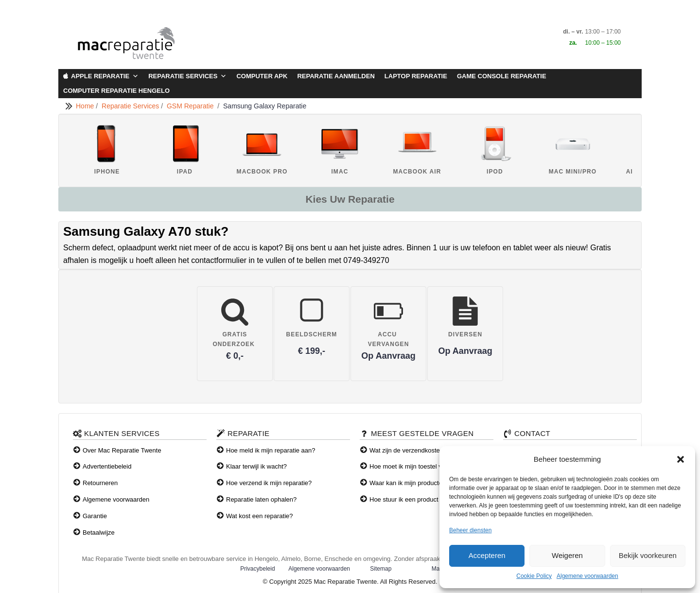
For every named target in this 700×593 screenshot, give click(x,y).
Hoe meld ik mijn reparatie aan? (271, 450)
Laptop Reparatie (416, 76)
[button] (681, 459)
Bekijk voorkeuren (648, 555)
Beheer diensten (470, 530)
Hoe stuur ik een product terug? (414, 499)
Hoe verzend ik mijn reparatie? (269, 483)
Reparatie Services (187, 76)
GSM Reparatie (192, 106)
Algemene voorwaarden (587, 576)
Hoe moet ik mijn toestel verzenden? (420, 466)
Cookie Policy (534, 576)
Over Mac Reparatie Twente (122, 450)
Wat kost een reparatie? (260, 516)
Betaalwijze (99, 532)
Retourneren (100, 483)
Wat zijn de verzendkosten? (408, 450)
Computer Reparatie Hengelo (116, 91)
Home (86, 106)
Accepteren (487, 555)
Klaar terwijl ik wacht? (256, 466)
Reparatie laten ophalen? (261, 499)
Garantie (95, 516)
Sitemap (381, 569)
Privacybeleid (257, 569)
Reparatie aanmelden (336, 76)
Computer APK (262, 76)
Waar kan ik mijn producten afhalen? (421, 483)
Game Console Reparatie (502, 76)
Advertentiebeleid (107, 466)
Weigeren (567, 555)
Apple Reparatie (105, 76)
